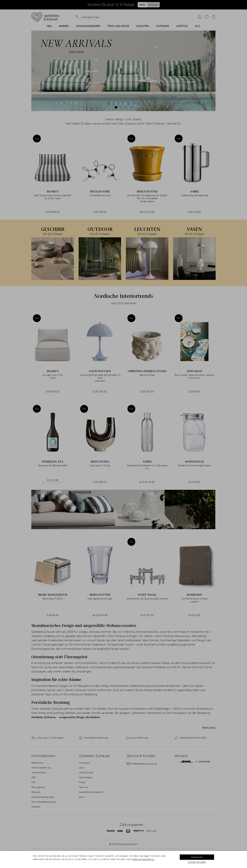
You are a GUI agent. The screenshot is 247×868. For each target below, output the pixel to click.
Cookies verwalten (197, 862)
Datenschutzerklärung (143, 859)
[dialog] (123, 859)
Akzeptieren (197, 857)
